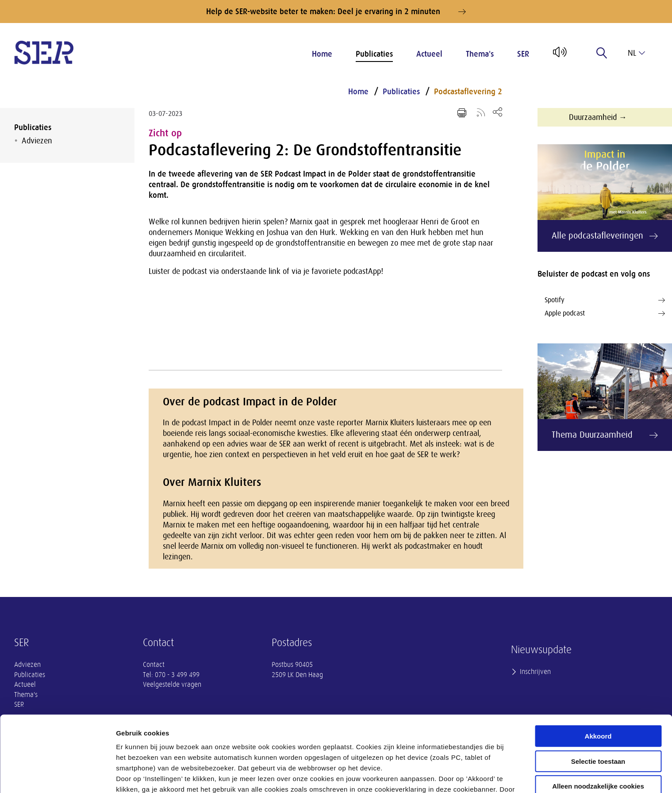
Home (322, 54)
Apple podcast (605, 313)
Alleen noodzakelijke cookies (598, 722)
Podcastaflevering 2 (468, 92)
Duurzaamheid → (598, 117)
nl (636, 53)
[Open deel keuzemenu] (497, 112)
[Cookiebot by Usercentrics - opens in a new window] (57, 776)
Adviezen (37, 141)
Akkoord (598, 672)
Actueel (429, 54)
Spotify (605, 300)
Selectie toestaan (598, 698)
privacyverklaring (357, 747)
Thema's (480, 54)
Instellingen (476, 776)
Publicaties (374, 54)
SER (523, 54)
